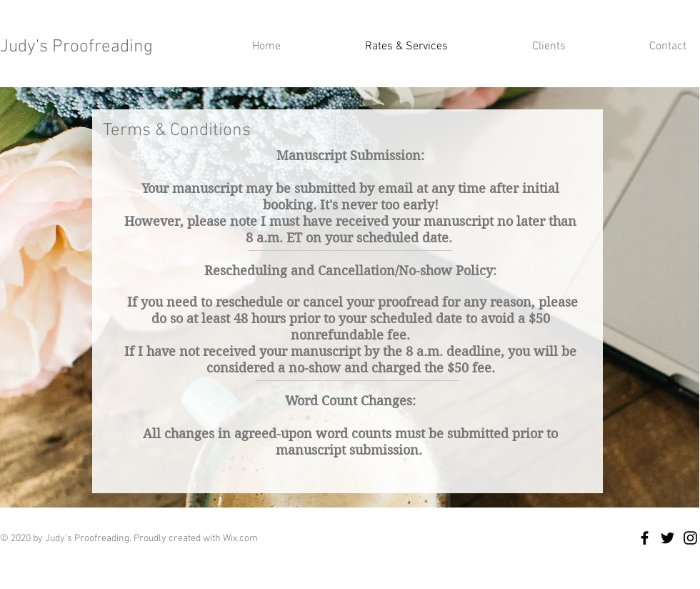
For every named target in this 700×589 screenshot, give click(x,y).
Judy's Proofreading (76, 47)
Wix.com (240, 539)
